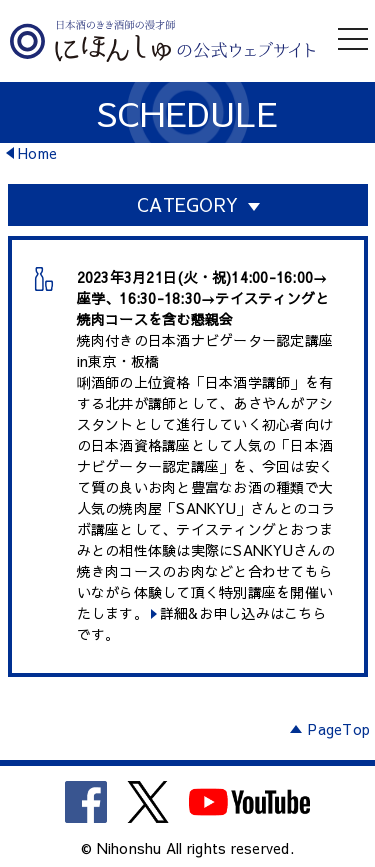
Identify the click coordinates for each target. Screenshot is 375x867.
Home (37, 153)
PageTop (339, 729)
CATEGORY (187, 204)
